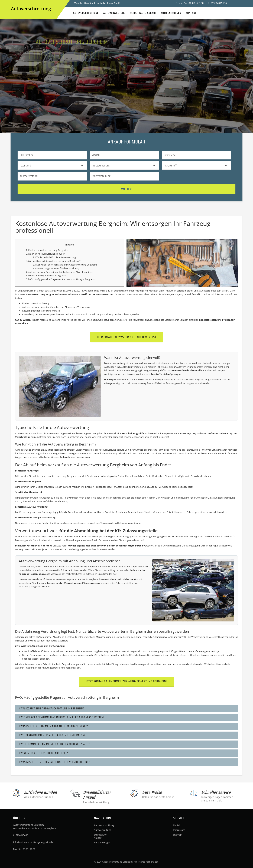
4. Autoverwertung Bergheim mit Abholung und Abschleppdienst (60, 272)
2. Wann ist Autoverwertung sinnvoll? (45, 254)
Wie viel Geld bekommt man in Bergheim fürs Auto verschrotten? (62, 717)
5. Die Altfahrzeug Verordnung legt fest (46, 276)
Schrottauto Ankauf (100, 836)
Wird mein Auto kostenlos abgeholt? (43, 753)
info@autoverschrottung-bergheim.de (33, 842)
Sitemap (177, 835)
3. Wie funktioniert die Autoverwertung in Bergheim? (53, 261)
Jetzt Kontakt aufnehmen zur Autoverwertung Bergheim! (126, 681)
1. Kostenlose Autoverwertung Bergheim (47, 250)
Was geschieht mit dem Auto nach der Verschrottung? (54, 762)
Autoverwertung (103, 830)
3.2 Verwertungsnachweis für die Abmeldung (56, 268)
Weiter (126, 189)
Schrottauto (67, 570)
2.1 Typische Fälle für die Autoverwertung (54, 257)
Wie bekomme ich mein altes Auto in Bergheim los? (52, 735)
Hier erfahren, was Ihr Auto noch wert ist (127, 337)
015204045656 (218, 3)
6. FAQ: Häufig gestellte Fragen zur (44, 279)
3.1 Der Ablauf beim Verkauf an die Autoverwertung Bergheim (65, 265)
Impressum (179, 830)
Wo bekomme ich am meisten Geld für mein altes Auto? (55, 744)
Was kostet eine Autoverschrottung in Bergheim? (52, 708)
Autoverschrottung (72, 279)
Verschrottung (23, 437)
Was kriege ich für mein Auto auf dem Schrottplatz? (53, 726)
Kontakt (177, 825)
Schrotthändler (51, 664)
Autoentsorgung (132, 370)
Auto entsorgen (102, 843)
